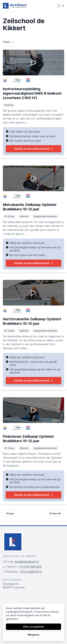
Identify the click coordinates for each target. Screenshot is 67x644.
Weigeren (33, 635)
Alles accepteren (34, 627)
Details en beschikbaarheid (33, 149)
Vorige (10, 513)
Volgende (55, 513)
